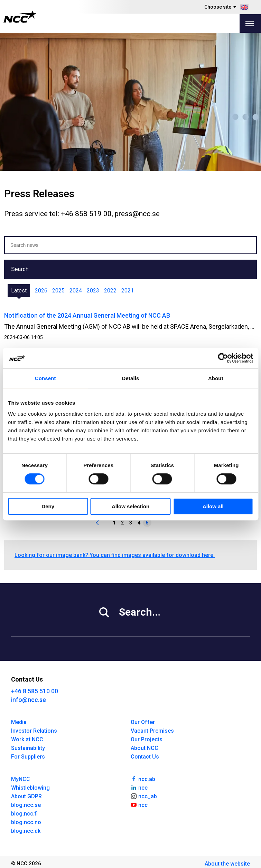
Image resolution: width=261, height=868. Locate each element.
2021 (128, 291)
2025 (58, 291)
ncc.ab (143, 779)
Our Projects (147, 739)
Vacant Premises (152, 731)
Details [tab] (131, 378)
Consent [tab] (45, 378)
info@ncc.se (29, 700)
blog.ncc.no (26, 822)
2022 (110, 291)
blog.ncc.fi (24, 814)
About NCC (145, 748)
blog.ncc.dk (26, 831)
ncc (139, 787)
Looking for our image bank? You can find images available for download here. (115, 555)
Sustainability (28, 748)
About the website (227, 864)
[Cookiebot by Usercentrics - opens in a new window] (223, 358)
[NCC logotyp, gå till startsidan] (20, 17)
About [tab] (216, 378)
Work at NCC (27, 739)
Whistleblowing (30, 788)
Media (19, 722)
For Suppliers (28, 757)
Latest (19, 291)
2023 (93, 291)
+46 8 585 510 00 (35, 691)
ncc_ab (144, 796)
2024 (76, 291)
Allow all (213, 506)
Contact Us (145, 757)
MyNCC (21, 779)
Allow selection (130, 506)
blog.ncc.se (26, 805)
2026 (41, 291)
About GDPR (26, 796)
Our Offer (143, 722)
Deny (48, 506)
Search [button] (20, 269)
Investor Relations (34, 731)
